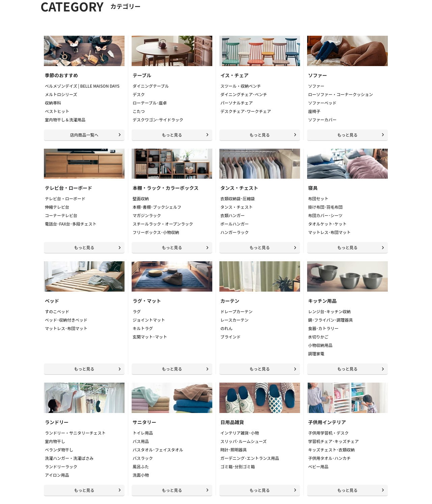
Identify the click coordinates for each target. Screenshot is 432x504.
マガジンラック (147, 215)
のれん (226, 328)
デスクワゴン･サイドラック (158, 120)
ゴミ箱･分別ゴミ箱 (238, 466)
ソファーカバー (322, 120)
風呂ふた (141, 466)
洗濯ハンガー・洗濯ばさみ (69, 458)
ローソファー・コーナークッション (341, 94)
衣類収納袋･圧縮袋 (238, 198)
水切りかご (318, 337)
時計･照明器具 (234, 450)
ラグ (137, 311)
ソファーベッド (322, 103)
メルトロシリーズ (61, 94)
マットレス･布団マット (329, 232)
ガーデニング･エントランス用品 (250, 458)
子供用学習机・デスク (328, 433)
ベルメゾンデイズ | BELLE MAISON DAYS (82, 86)
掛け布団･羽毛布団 (325, 207)
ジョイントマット (149, 320)
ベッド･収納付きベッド (66, 320)
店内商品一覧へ (84, 135)
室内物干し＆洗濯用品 (65, 120)
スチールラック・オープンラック (163, 224)
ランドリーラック (61, 466)
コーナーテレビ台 (61, 215)
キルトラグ (143, 328)
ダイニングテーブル (151, 86)
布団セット (318, 198)
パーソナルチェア (237, 103)
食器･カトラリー (323, 328)
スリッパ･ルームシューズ (244, 441)
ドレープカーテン (236, 311)
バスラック (143, 458)
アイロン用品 (57, 475)
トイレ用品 (143, 433)
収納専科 (53, 103)
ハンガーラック (235, 232)
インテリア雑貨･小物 (240, 433)
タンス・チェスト (237, 207)
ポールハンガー (235, 224)
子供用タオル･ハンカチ (329, 458)
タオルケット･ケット (327, 224)
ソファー (316, 86)
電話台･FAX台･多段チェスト (71, 224)
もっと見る (172, 135)
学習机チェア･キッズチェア (333, 441)
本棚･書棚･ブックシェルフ (157, 207)
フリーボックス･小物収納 (156, 232)
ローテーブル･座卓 (150, 103)
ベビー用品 (318, 466)
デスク (139, 94)
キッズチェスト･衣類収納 (331, 450)
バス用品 (141, 441)
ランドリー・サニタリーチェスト (75, 433)
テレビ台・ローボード (65, 198)
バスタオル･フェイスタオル (158, 450)
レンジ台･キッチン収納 (329, 311)
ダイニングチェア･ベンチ (244, 94)
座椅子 (314, 111)
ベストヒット (57, 111)
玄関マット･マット (150, 337)
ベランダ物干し (59, 450)
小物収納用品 (320, 345)
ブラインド (231, 337)
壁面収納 (141, 198)
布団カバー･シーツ (325, 215)
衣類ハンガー (233, 215)
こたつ (139, 111)
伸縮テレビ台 (57, 207)
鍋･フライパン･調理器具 (330, 320)
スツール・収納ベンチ (241, 86)
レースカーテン (234, 320)
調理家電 (316, 353)
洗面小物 (141, 475)
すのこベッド (57, 311)
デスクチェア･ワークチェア (246, 111)
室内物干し (55, 441)
